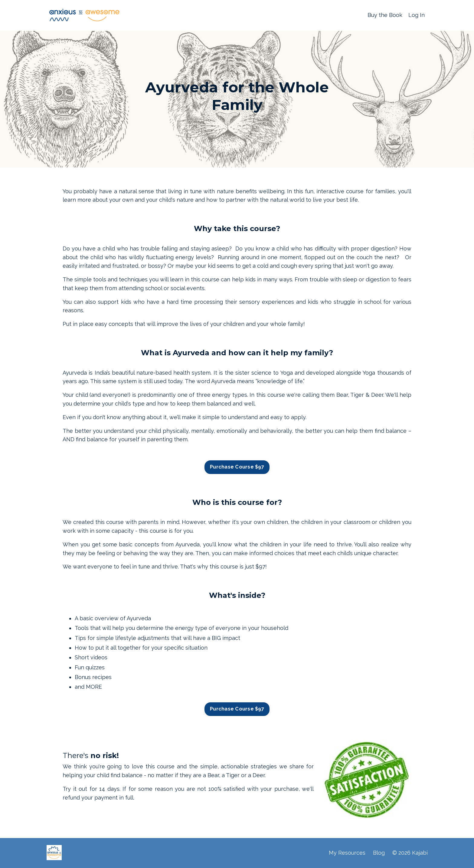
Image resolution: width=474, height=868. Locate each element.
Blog (379, 853)
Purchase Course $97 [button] (237, 467)
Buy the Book (385, 15)
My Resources (347, 853)
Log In (417, 15)
